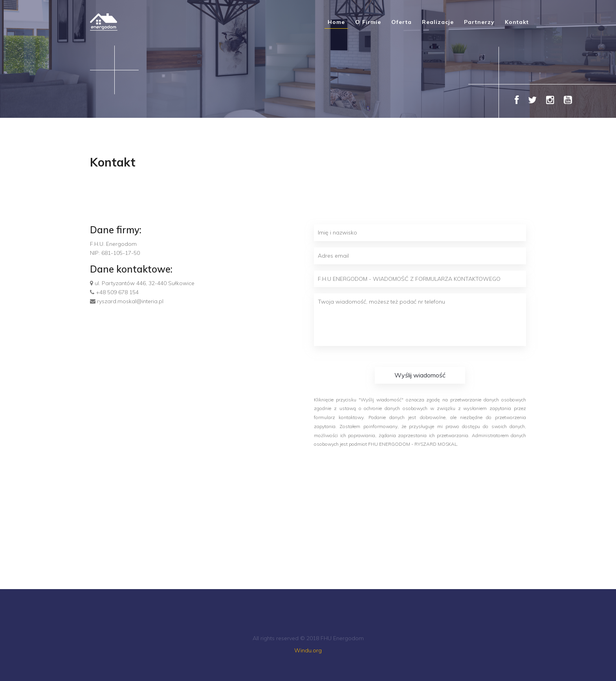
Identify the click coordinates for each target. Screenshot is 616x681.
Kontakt (517, 22)
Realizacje (438, 22)
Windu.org (308, 650)
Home (336, 22)
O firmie (368, 22)
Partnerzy (479, 22)
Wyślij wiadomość (420, 375)
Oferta (401, 22)
